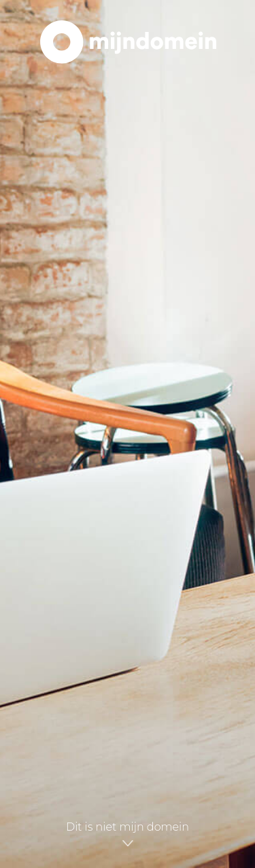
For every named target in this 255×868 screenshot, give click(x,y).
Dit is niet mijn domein (128, 832)
